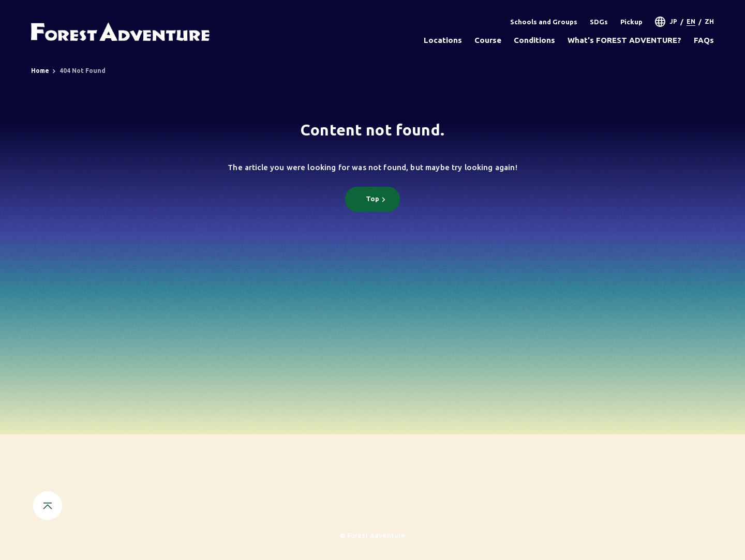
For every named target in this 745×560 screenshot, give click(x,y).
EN (691, 21)
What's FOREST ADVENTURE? (624, 40)
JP (673, 21)
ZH (709, 21)
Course (488, 40)
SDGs (599, 22)
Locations (443, 40)
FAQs (704, 40)
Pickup (631, 22)
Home (40, 71)
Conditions (534, 40)
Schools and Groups (544, 22)
